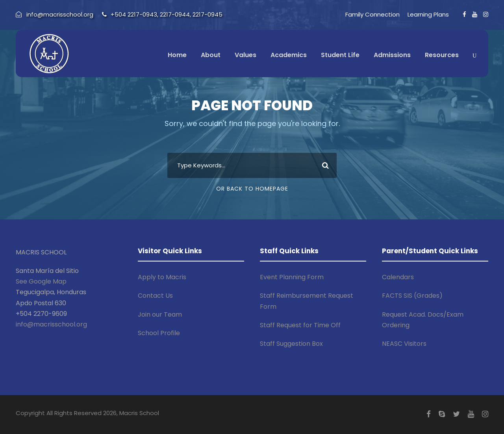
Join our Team (160, 314)
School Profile (159, 333)
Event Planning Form (292, 277)
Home (177, 55)
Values (246, 55)
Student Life (340, 55)
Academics (289, 55)
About (211, 55)
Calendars (398, 277)
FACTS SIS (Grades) (412, 296)
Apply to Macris (162, 277)
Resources (442, 55)
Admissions (392, 55)
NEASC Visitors (404, 344)
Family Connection (372, 14)
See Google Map (41, 281)
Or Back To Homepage (252, 189)
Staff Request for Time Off (300, 325)
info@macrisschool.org (51, 324)
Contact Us (155, 296)
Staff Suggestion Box (291, 344)
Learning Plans (428, 14)
